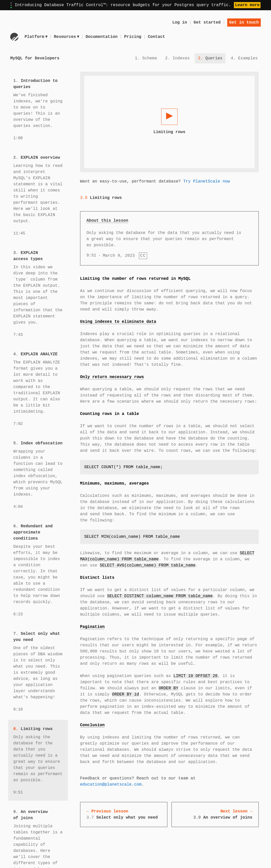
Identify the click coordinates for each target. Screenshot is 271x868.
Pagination (92, 627)
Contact (157, 37)
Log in (180, 23)
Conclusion (92, 725)
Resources (67, 37)
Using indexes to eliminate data (118, 322)
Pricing (133, 37)
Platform (36, 37)
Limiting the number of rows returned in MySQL (135, 279)
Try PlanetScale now (207, 181)
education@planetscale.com (111, 785)
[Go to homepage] (14, 37)
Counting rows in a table (110, 414)
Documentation (102, 37)
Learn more (247, 5)
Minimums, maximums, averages (115, 484)
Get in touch (244, 23)
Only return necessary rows (112, 377)
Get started (207, 23)
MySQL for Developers (35, 58)
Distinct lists (97, 578)
